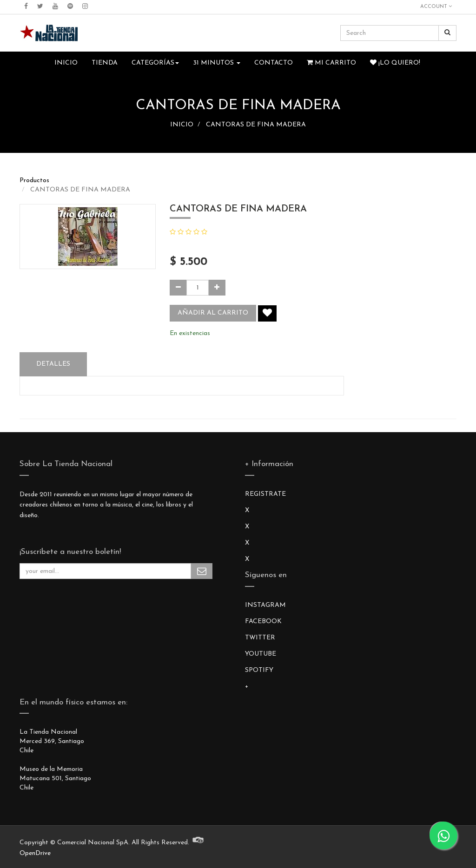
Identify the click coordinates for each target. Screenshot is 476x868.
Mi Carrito (331, 63)
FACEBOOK (263, 621)
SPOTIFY (259, 670)
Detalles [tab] (53, 364)
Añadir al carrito (213, 313)
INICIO (182, 125)
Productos (34, 181)
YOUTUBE (261, 654)
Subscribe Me (202, 571)
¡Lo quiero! (395, 63)
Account (436, 7)
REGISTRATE (265, 494)
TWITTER (260, 638)
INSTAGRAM (265, 605)
